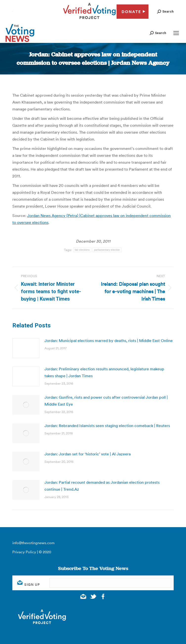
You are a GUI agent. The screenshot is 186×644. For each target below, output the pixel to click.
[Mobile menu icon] (176, 33)
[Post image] (26, 348)
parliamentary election (107, 250)
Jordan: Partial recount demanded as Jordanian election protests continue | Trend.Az (102, 486)
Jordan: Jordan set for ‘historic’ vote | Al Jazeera (88, 454)
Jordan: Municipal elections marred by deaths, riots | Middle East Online (109, 340)
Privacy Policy (24, 552)
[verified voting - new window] (89, 20)
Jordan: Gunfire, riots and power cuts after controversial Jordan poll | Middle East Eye (106, 401)
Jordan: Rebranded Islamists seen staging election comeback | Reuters (107, 426)
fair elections (82, 250)
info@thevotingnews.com (33, 543)
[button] (165, 11)
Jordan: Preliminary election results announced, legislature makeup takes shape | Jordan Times (104, 372)
